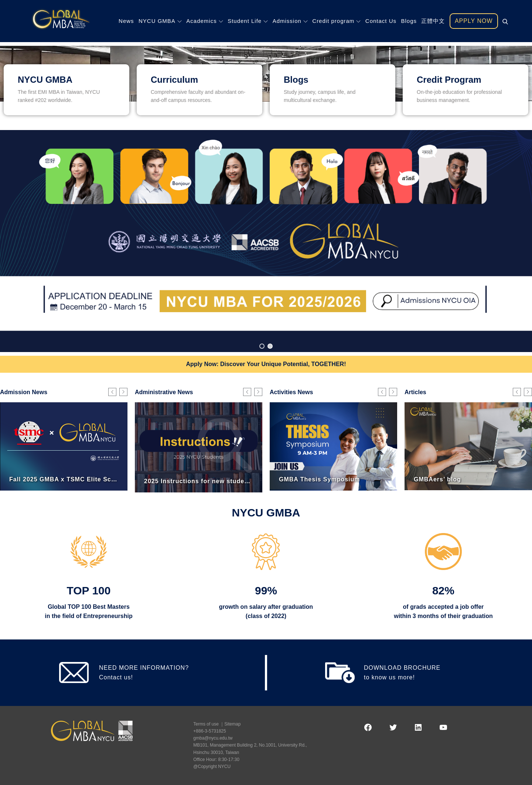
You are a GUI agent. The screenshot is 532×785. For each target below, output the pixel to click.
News (126, 21)
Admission (290, 21)
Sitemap (232, 724)
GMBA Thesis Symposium (320, 479)
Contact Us (381, 21)
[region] (266, 241)
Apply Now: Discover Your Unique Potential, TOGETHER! (266, 364)
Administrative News (164, 392)
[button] (266, 241)
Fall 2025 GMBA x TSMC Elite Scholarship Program (90, 479)
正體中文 (433, 21)
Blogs (409, 21)
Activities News (291, 392)
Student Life (248, 21)
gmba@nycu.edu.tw (213, 738)
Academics (204, 21)
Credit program (336, 21)
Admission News (24, 392)
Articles (415, 392)
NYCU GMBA (160, 21)
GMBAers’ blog (437, 479)
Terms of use (206, 724)
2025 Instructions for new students (199, 481)
